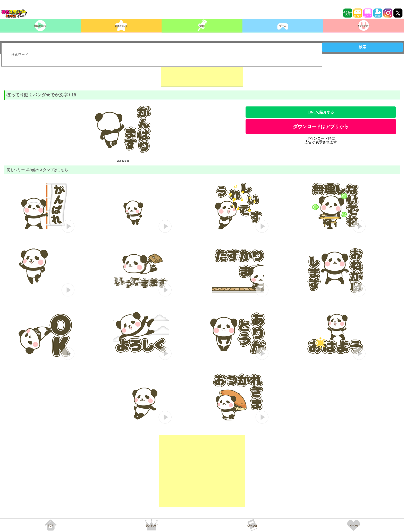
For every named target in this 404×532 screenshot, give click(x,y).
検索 (363, 47)
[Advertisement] (202, 74)
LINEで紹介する (321, 112)
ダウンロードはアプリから (321, 127)
